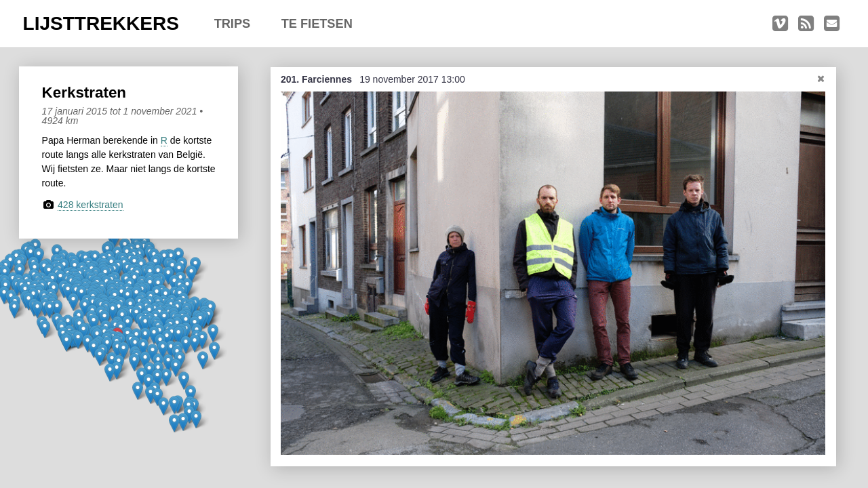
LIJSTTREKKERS (101, 23)
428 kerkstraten (91, 205)
